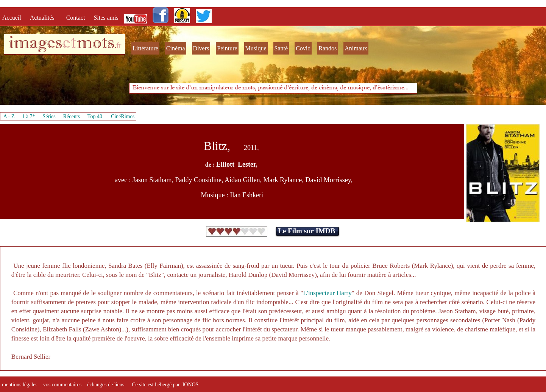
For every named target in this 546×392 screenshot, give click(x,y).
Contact (76, 18)
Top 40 (95, 116)
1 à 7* (28, 116)
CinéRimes (123, 116)
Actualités (44, 18)
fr (119, 45)
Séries (49, 116)
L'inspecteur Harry (328, 293)
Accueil (13, 18)
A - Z (9, 116)
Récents (72, 116)
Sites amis (106, 18)
